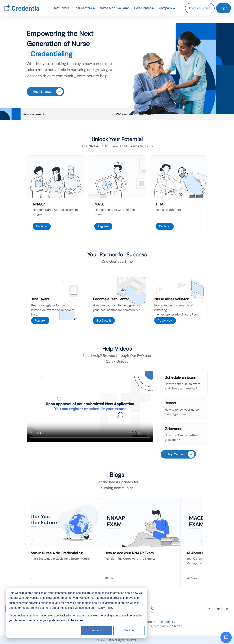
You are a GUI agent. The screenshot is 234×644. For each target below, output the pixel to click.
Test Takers (61, 8)
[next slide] (206, 541)
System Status (159, 626)
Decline (129, 630)
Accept (96, 630)
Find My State (48, 92)
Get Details (104, 320)
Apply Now (165, 320)
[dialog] (77, 613)
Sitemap (177, 626)
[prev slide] (28, 541)
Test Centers (84, 8)
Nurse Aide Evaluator (114, 8)
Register (42, 226)
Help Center (144, 8)
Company (167, 8)
